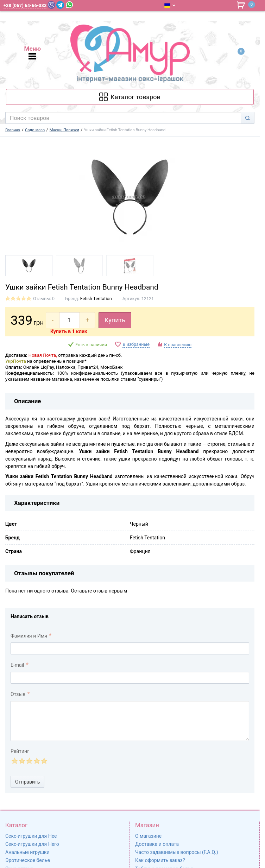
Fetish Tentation (96, 299)
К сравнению (178, 345)
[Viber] (51, 5)
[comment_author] (130, 648)
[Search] (248, 118)
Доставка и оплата (157, 844)
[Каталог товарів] (130, 97)
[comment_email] (130, 678)
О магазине (148, 836)
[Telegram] (60, 5)
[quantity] (70, 320)
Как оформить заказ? (160, 860)
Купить (115, 320)
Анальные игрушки (27, 852)
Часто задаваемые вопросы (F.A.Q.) (177, 852)
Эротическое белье (28, 860)
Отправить (27, 782)
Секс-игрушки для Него (32, 844)
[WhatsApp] (70, 5)
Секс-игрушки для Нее (31, 836)
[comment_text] (130, 721)
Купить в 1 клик (69, 331)
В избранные (136, 344)
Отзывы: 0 (44, 299)
